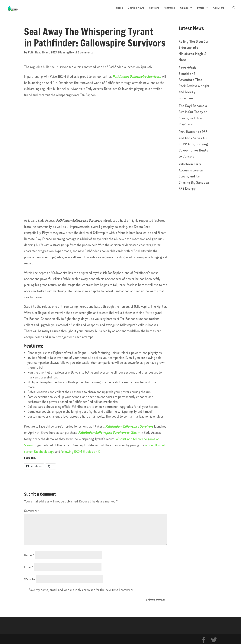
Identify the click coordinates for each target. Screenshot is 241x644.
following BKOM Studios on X (79, 450)
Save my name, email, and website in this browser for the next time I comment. (81, 588)
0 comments (88, 52)
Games (184, 8)
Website (30, 578)
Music (201, 8)
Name (29, 554)
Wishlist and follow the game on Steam (133, 438)
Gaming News (136, 8)
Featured (170, 8)
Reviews (154, 8)
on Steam (108, 432)
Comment (32, 510)
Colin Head (35, 52)
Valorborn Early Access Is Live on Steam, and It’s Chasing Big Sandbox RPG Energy (194, 176)
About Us (219, 8)
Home (119, 8)
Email (29, 566)
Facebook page (44, 450)
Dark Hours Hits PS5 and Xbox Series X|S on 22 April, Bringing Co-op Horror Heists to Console (193, 144)
